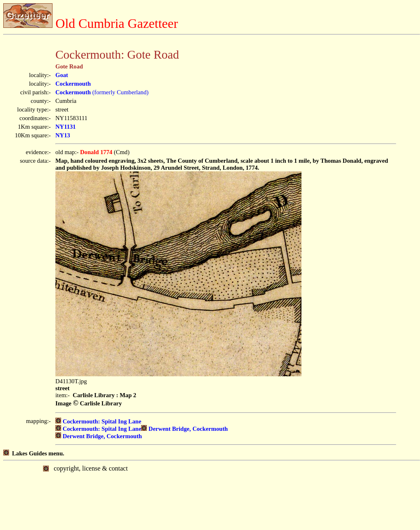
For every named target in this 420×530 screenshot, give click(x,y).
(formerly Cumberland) (102, 92)
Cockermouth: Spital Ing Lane (98, 421)
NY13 (63, 135)
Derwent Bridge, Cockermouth (184, 429)
